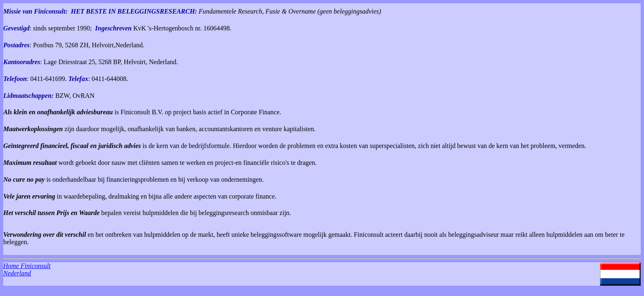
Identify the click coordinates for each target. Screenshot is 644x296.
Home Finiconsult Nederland (27, 269)
